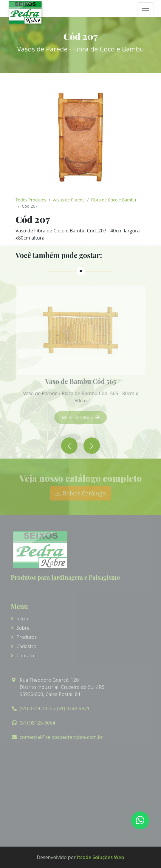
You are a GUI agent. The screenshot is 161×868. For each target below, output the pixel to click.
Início (22, 619)
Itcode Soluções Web (101, 857)
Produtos (27, 637)
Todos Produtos (31, 200)
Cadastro (26, 646)
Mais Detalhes (85, 417)
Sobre (23, 628)
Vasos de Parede (69, 200)
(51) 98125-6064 (37, 723)
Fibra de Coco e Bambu (113, 200)
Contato (25, 656)
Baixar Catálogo (80, 493)
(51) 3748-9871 (73, 709)
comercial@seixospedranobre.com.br (61, 737)
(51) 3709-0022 (36, 709)
